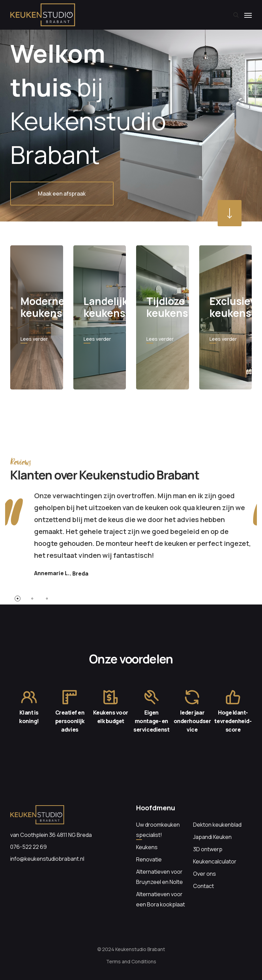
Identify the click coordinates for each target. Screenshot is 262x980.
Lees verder (34, 339)
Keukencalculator (215, 861)
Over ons (205, 874)
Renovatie (149, 859)
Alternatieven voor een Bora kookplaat (161, 899)
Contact (203, 886)
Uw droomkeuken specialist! (158, 830)
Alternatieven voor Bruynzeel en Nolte (159, 877)
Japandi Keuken (212, 837)
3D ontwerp (208, 849)
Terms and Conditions (131, 961)
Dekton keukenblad (217, 825)
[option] (131, 111)
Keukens (147, 847)
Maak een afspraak (62, 194)
